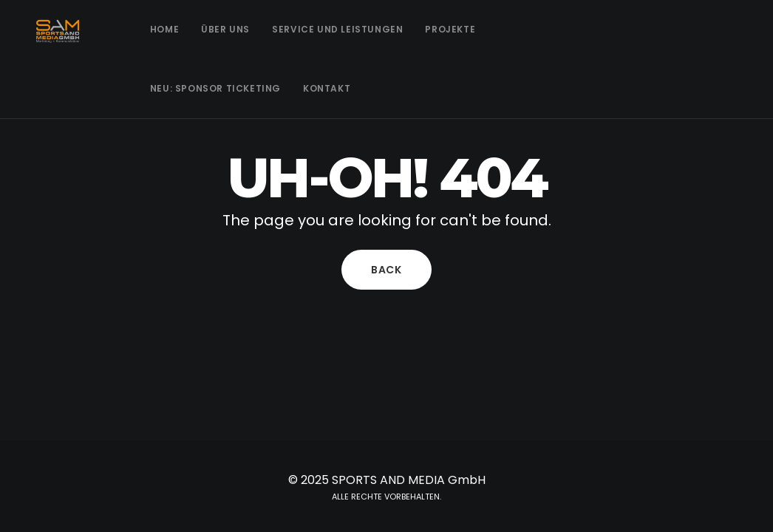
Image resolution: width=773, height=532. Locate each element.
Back (386, 270)
